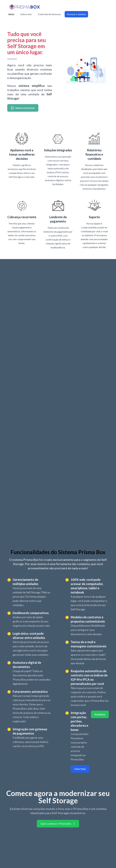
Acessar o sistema (76, 14)
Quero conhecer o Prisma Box (58, 824)
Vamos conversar (23, 108)
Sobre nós (26, 14)
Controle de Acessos (49, 14)
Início (11, 14)
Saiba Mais (80, 769)
